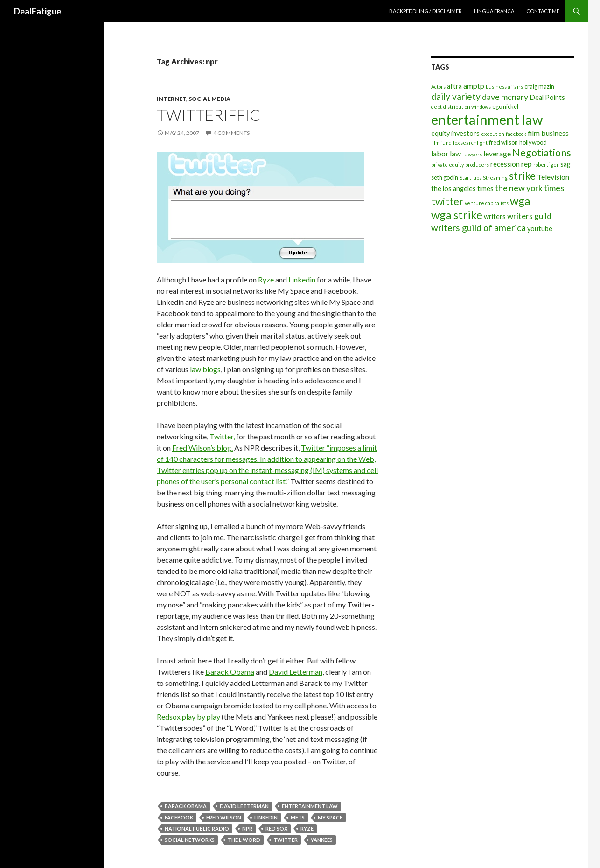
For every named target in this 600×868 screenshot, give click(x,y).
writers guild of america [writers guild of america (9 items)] (478, 228)
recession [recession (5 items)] (505, 164)
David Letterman (296, 672)
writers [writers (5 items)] (495, 216)
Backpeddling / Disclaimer (426, 11)
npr (247, 829)
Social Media (209, 99)
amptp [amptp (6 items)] (474, 86)
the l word (244, 840)
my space (330, 817)
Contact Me (543, 11)
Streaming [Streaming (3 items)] (495, 178)
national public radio (197, 829)
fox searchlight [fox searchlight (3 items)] (470, 143)
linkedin (266, 817)
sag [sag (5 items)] (565, 164)
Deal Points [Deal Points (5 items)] (547, 97)
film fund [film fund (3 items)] (441, 143)
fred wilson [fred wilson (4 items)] (503, 142)
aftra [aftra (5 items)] (454, 86)
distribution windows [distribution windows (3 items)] (467, 107)
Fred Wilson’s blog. (202, 448)
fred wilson (224, 817)
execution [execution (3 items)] (493, 134)
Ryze (266, 279)
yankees (322, 840)
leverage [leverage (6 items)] (497, 153)
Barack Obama (230, 672)
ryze (307, 829)
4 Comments (231, 133)
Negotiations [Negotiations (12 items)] (542, 153)
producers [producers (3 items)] (477, 165)
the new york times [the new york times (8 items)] (530, 188)
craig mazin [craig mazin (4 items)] (539, 86)
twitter (286, 840)
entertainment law (310, 806)
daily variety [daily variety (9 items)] (456, 96)
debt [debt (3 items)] (436, 107)
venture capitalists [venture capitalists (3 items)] (487, 203)
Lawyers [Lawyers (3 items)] (472, 154)
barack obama (186, 806)
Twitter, (222, 436)
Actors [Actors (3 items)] (438, 87)
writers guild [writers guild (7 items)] (529, 216)
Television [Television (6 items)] (553, 177)
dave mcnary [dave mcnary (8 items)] (505, 97)
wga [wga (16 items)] (520, 201)
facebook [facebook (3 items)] (516, 134)
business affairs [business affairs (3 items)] (504, 87)
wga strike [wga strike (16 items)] (457, 215)
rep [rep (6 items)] (527, 164)
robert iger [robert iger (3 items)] (546, 165)
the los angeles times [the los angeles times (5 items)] (462, 188)
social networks (190, 840)
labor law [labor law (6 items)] (446, 153)
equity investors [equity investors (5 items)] (455, 133)
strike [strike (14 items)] (522, 176)
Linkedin (303, 279)
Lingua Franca (494, 11)
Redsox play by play (188, 716)
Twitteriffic (209, 115)
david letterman (244, 806)
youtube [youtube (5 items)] (540, 229)
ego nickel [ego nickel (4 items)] (505, 106)
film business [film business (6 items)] (548, 133)
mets (298, 817)
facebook (179, 817)
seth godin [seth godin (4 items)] (445, 177)
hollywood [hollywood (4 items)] (533, 142)
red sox (276, 829)
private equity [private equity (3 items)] (447, 165)
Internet (171, 99)
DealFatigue (38, 11)
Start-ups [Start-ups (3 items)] (471, 178)
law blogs (205, 369)
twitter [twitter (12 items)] (447, 201)
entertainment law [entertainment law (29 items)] (487, 119)
